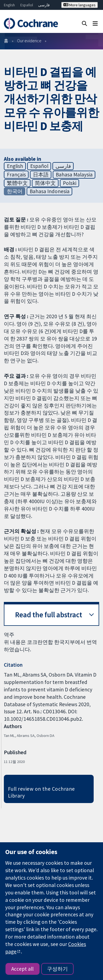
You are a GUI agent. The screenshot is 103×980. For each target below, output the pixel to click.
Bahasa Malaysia (74, 174)
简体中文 (45, 183)
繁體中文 (17, 183)
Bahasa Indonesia (50, 191)
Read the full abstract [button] (49, 615)
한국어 (15, 191)
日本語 (41, 174)
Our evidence (29, 41)
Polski (70, 183)
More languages (80, 5)
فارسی (44, 5)
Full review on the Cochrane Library (41, 792)
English (9, 5)
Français (16, 174)
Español (27, 5)
